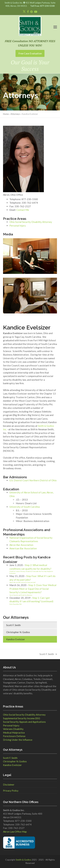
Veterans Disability (13, 729)
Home (6, 114)
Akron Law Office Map (15, 832)
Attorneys (15, 114)
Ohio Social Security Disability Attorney (31, 222)
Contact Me (23, 210)
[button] (55, 27)
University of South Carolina (25, 507)
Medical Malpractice (14, 733)
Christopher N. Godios (18, 632)
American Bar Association (23, 548)
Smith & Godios (24, 860)
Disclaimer (9, 785)
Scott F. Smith (13, 625)
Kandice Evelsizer (16, 639)
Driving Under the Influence (18, 740)
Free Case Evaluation (30, 53)
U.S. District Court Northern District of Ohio (33, 480)
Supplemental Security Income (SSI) (22, 718)
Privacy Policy (11, 791)
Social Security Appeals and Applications (24, 722)
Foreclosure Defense (14, 736)
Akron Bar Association (21, 545)
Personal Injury (18, 226)
